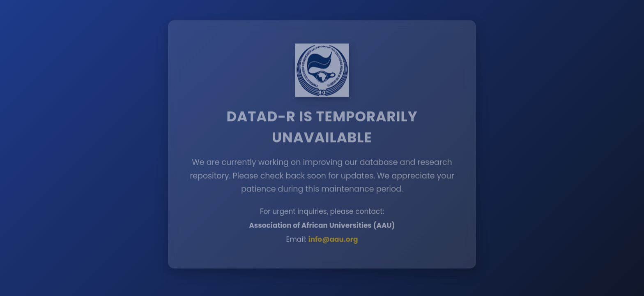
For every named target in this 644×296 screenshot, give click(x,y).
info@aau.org (333, 239)
